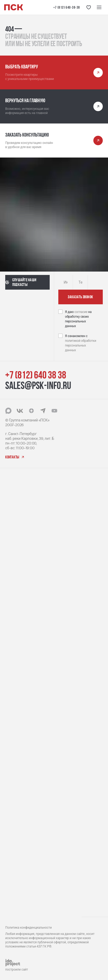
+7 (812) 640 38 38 (36, 375)
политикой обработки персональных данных (81, 345)
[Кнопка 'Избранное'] (89, 7)
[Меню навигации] (99, 7)
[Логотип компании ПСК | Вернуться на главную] (14, 7)
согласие (81, 312)
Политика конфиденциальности (29, 928)
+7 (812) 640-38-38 (67, 7)
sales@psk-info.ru (38, 385)
